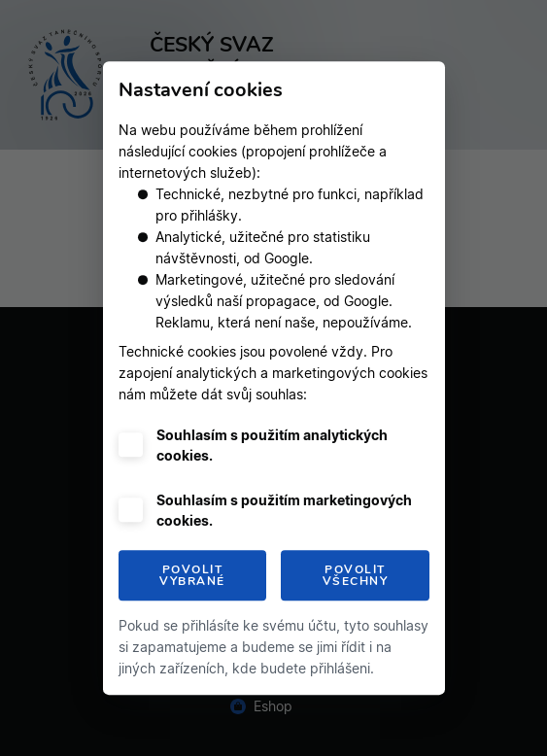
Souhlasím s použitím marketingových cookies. (284, 510)
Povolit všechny (356, 575)
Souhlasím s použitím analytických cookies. (272, 445)
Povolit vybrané (192, 575)
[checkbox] (131, 445)
